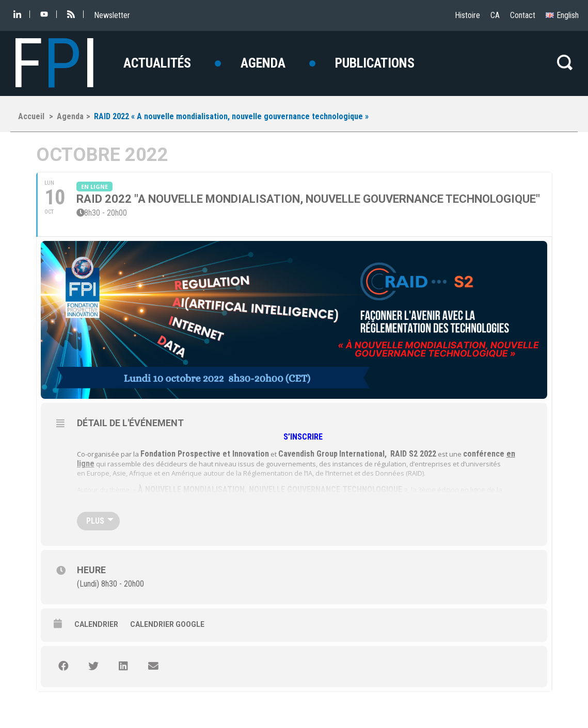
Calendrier (96, 624)
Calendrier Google (167, 624)
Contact (523, 15)
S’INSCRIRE (304, 437)
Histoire (467, 15)
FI (54, 63)
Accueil (31, 116)
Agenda (263, 63)
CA (495, 15)
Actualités (157, 63)
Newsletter (112, 15)
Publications (375, 63)
